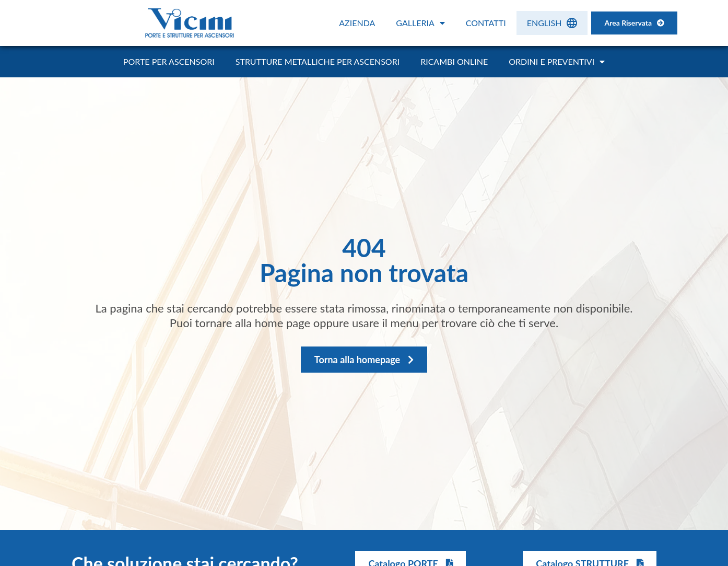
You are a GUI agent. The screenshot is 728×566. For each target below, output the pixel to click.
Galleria (420, 23)
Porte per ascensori (169, 61)
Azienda (357, 23)
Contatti (486, 23)
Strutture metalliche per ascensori (318, 61)
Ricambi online (454, 61)
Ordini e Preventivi (557, 62)
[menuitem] (552, 23)
